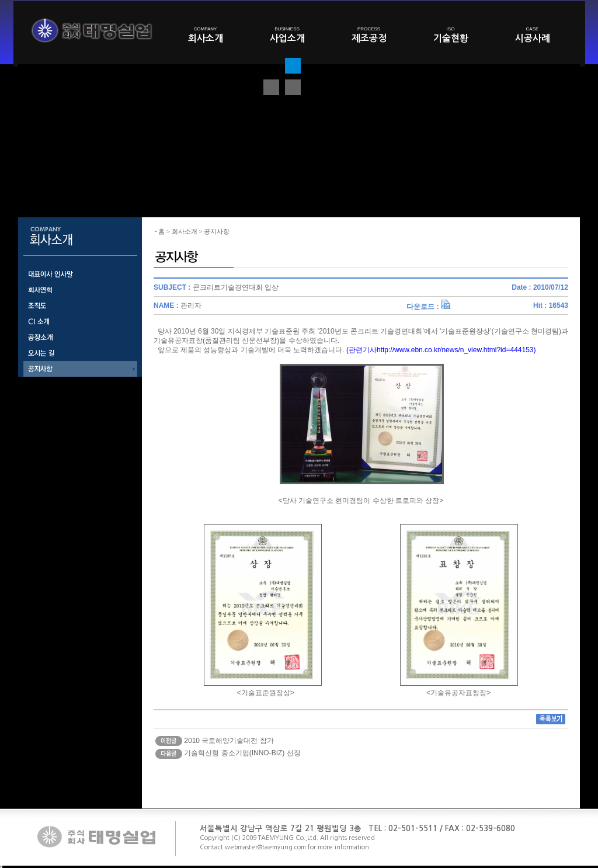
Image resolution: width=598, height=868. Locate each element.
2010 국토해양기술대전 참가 (229, 741)
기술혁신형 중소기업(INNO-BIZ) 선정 (242, 753)
